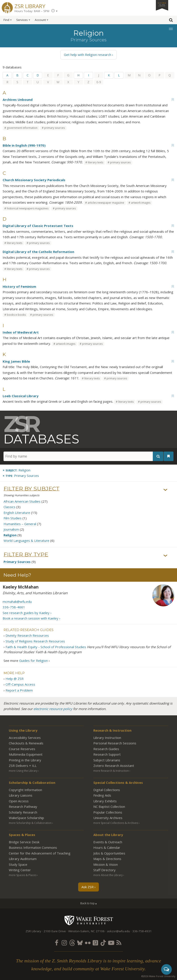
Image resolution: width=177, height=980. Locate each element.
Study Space (18, 864)
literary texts (96, 162)
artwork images (141, 203)
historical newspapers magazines (28, 208)
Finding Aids (102, 795)
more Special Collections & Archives (116, 823)
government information (22, 128)
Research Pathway (23, 807)
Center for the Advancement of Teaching (40, 853)
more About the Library (108, 875)
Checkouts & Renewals (26, 743)
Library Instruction (107, 738)
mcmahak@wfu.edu (17, 602)
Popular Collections (108, 812)
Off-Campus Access (20, 685)
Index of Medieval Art (21, 332)
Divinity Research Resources (27, 635)
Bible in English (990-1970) (24, 145)
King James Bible (16, 361)
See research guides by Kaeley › (27, 613)
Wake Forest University (89, 920)
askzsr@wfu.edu (118, 931)
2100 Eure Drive (55, 931)
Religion (10, 535)
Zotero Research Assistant (114, 766)
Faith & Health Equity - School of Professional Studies (46, 647)
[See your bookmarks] (169, 456)
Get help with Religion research (88, 55)
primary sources (54, 128)
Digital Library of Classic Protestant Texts (38, 226)
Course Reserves (22, 749)
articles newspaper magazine (106, 203)
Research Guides (106, 749)
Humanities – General (20, 524)
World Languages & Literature (26, 541)
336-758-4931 (142, 931)
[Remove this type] (21, 476)
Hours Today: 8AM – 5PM (32, 11)
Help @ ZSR (15, 679)
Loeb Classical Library (21, 396)
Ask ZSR (88, 887)
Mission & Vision (106, 864)
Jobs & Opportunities (109, 853)
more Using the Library (23, 771)
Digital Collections (107, 790)
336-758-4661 (14, 607)
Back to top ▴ (88, 903)
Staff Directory (104, 870)
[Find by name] (83, 456)
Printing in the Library (25, 760)
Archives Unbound (18, 100)
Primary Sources (17, 562)
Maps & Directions (107, 859)
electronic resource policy (53, 709)
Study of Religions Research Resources (35, 641)
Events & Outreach (108, 842)
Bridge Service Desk (24, 842)
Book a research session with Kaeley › (31, 618)
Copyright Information (25, 790)
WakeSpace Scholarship (26, 818)
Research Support (107, 754)
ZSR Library (30, 6)
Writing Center (20, 870)
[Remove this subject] (17, 470)
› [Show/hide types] (165, 556)
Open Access (19, 801)
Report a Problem (19, 690)
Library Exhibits (105, 801)
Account (40, 20)
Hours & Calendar (107, 847)
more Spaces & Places (23, 875)
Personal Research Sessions (115, 743)
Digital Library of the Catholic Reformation (38, 252)
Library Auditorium (23, 859)
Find (6, 20)
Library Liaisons (21, 795)
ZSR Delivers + (23, 766)
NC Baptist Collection (109, 807)
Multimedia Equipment (26, 754)
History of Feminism (19, 286)
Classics (9, 507)
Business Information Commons (33, 847)
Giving (162, 4)
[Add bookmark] (173, 100)
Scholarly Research (23, 812)
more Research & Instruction (111, 771)
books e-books (16, 315)
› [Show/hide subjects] (165, 489)
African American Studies (22, 501)
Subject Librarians (107, 760)
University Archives (108, 818)
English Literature (17, 513)
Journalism (11, 529)
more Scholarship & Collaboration (30, 823)
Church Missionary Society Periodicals (34, 180)
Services (22, 20)
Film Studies (13, 518)
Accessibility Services (25, 738)
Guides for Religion (33, 661)
